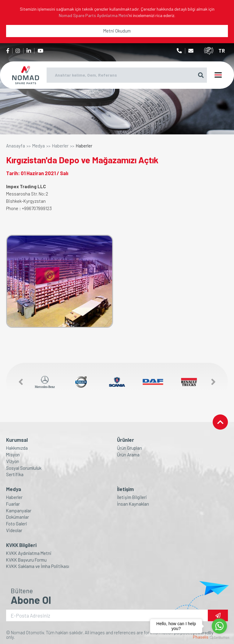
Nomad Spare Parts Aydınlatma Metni (94, 15)
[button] (18, 382)
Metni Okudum (117, 31)
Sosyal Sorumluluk (24, 468)
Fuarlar (13, 504)
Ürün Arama (128, 455)
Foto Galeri (17, 524)
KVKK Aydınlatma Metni (29, 553)
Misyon (13, 455)
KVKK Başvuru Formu (26, 560)
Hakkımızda (17, 448)
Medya (39, 146)
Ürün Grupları (129, 448)
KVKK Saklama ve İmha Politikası (38, 566)
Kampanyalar (19, 511)
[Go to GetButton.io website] (219, 638)
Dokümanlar (18, 517)
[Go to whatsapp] (219, 626)
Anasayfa (16, 146)
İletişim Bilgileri (132, 497)
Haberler (60, 146)
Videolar (14, 530)
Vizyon (13, 461)
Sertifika (15, 474)
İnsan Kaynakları (133, 504)
